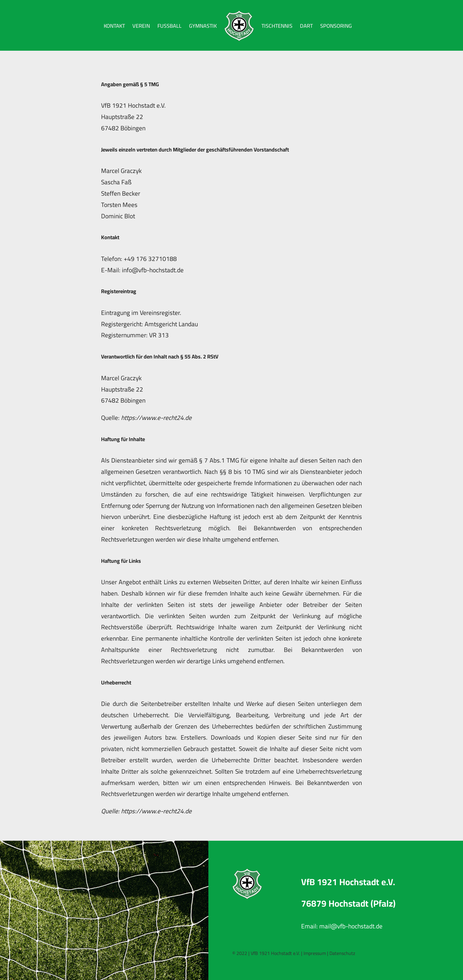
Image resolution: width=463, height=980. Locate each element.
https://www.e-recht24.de (156, 418)
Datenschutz (342, 953)
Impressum (315, 953)
